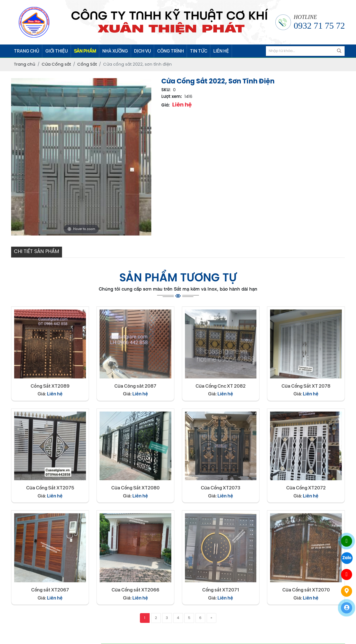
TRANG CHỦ (27, 51)
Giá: (165, 105)
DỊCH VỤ (143, 51)
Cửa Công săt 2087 (135, 386)
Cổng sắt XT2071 (221, 590)
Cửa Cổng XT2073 (221, 488)
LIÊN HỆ (221, 51)
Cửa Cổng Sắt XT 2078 (306, 386)
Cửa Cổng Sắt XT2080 (135, 488)
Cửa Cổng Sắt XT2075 (50, 488)
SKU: (166, 90)
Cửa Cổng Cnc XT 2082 (221, 386)
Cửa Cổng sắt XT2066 (135, 590)
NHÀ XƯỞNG (115, 51)
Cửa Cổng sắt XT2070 (306, 590)
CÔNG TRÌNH (170, 51)
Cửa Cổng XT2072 (306, 488)
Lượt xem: (172, 97)
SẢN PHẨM (85, 51)
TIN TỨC (199, 51)
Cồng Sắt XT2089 (50, 386)
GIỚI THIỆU (57, 51)
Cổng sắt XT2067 (50, 590)
